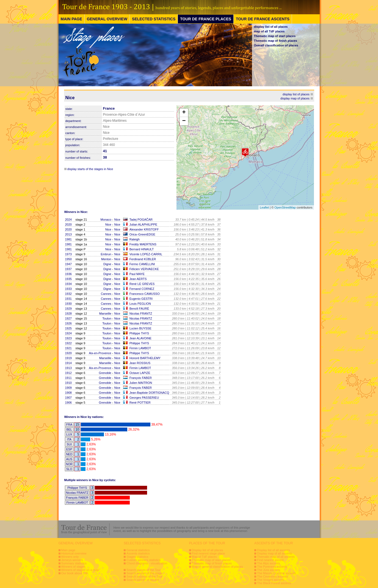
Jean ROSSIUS (140, 363)
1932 (68, 294)
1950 (68, 259)
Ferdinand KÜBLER (143, 259)
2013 (68, 234)
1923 (68, 338)
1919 (68, 358)
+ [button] (184, 113)
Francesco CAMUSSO (145, 294)
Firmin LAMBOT (140, 348)
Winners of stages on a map (80, 570)
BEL (69, 429)
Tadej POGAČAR (141, 220)
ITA (69, 439)
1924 (68, 333)
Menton (106, 259)
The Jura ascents (269, 570)
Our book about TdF (75, 573)
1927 (68, 318)
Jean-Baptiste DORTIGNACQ (149, 393)
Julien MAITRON (141, 383)
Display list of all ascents (274, 550)
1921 (68, 348)
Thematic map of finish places (276, 41)
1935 (68, 279)
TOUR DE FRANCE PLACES (206, 19)
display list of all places (271, 27)
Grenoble (105, 373)
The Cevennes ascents (273, 576)
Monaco (106, 220)
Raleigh (135, 239)
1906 (68, 403)
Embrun (106, 254)
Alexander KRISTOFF (144, 229)
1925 (68, 328)
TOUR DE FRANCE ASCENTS (263, 19)
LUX (69, 434)
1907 (68, 398)
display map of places (295, 98)
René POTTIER (140, 403)
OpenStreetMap (285, 207)
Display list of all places (208, 550)
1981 (68, 239)
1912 (68, 373)
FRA (69, 425)
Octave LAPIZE (140, 373)
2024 (68, 220)
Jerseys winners (72, 560)
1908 (68, 393)
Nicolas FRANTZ (141, 314)
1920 (68, 353)
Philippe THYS (139, 333)
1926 (68, 323)
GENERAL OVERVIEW (107, 19)
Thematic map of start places (275, 36)
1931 (68, 299)
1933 (68, 289)
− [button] (184, 121)
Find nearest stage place (208, 553)
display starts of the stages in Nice (90, 169)
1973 (68, 254)
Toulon (107, 318)
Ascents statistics (138, 553)
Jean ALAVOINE (141, 338)
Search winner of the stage (144, 573)
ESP (69, 449)
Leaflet (264, 207)
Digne (107, 264)
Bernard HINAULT (142, 249)
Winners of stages (73, 567)
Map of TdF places (204, 557)
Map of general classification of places (217, 567)
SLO (69, 469)
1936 (68, 274)
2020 (68, 224)
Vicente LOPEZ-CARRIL (146, 254)
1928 (68, 314)
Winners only (70, 557)
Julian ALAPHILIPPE (144, 224)
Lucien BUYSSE (140, 328)
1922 (68, 343)
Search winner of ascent (143, 580)
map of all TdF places (269, 31)
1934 (68, 284)
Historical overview (74, 553)
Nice (117, 220)
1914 (68, 363)
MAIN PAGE (71, 19)
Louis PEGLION (140, 304)
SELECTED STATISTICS (154, 19)
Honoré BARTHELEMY (145, 358)
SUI (69, 444)
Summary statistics (74, 563)
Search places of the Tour (144, 570)
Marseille (105, 314)
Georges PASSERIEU (144, 398)
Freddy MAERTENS (143, 244)
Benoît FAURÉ (139, 309)
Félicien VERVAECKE (144, 269)
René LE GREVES (142, 284)
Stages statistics (137, 557)
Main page (68, 550)
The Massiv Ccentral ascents (276, 573)
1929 (68, 309)
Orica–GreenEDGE (142, 234)
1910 (68, 383)
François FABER (141, 378)
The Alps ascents (269, 563)
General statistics (138, 550)
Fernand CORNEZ (142, 289)
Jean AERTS (138, 279)
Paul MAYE (137, 274)
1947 (68, 264)
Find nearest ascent (270, 560)
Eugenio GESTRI (141, 299)
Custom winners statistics (144, 560)
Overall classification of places (276, 45)
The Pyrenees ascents (272, 567)
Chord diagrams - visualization (147, 563)
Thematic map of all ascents (276, 557)
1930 (68, 304)
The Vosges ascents (271, 580)
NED (69, 454)
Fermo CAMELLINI (142, 264)
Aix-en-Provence (100, 353)
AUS (69, 459)
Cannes (106, 294)
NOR (69, 464)
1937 (68, 269)
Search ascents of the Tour (144, 576)
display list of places (296, 94)
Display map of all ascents (275, 553)
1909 (68, 388)
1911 (68, 378)
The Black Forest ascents (274, 583)
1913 (68, 368)
